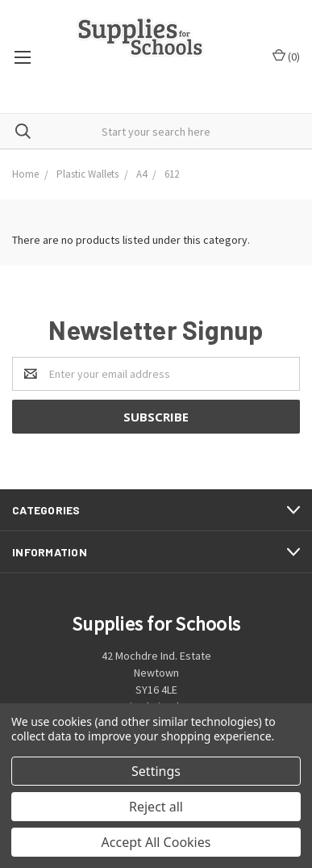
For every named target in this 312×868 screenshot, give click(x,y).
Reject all (156, 807)
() (286, 56)
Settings (156, 771)
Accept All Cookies (156, 842)
